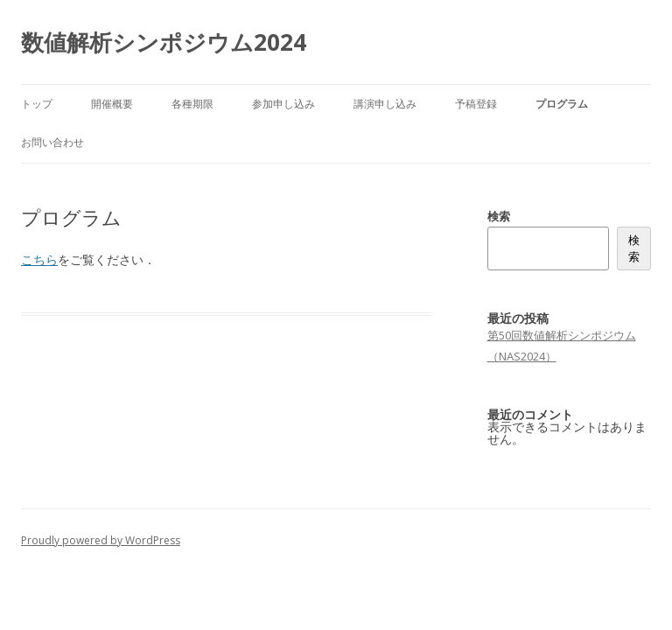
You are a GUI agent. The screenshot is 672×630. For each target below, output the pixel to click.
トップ (37, 104)
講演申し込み (385, 104)
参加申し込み (283, 104)
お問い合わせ (52, 142)
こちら (39, 259)
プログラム (562, 104)
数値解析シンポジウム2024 (164, 42)
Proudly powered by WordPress (101, 540)
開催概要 (112, 104)
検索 (499, 216)
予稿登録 (476, 104)
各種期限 (192, 104)
